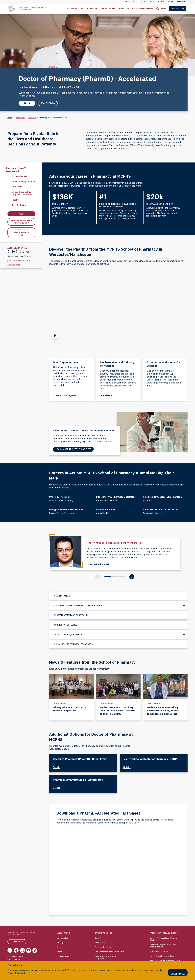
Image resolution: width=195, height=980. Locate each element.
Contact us (17, 942)
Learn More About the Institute (73, 449)
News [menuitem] (171, 2)
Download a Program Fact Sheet (21, 233)
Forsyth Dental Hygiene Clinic (162, 956)
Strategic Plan (63, 956)
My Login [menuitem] (181, 2)
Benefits (98, 938)
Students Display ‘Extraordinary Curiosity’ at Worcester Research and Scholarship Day (117, 711)
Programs (32, 118)
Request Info (47, 103)
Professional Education (143, 9)
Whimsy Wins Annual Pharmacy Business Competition (69, 709)
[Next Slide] (132, 577)
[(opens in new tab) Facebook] (16, 950)
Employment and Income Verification (110, 952)
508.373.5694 (14, 265)
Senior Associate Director (20, 257)
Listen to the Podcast (99, 564)
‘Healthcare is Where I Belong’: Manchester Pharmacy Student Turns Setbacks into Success (163, 711)
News (60, 952)
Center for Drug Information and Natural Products (163, 946)
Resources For (177, 9)
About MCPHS (64, 933)
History (60, 943)
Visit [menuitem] (135, 2)
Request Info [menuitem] (148, 2)
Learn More (107, 395)
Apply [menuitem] (126, 2)
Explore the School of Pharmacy (21, 222)
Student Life (124, 9)
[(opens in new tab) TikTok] (35, 950)
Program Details (19, 176)
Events (60, 947)
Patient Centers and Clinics (164, 933)
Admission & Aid (108, 9)
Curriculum (17, 187)
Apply (27, 103)
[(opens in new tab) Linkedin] (10, 950)
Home (10, 118)
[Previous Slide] (98, 577)
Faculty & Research (89, 9)
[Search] (161, 9)
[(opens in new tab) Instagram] (22, 950)
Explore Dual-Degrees (66, 395)
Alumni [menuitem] (161, 2)
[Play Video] (55, 335)
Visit (21, 214)
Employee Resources (103, 947)
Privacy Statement (16, 973)
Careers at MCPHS (103, 933)
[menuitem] (72, 9)
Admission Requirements (24, 181)
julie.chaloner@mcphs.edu (20, 261)
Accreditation (63, 938)
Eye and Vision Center (159, 951)
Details (58, 767)
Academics (72, 9)
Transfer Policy (19, 205)
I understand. (178, 973)
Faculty (15, 200)
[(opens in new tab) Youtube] (29, 950)
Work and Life (100, 943)
